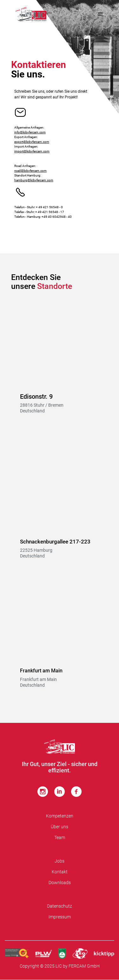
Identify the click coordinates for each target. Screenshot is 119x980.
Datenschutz (60, 906)
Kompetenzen (60, 816)
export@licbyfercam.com (32, 142)
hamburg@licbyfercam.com (34, 180)
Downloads (60, 883)
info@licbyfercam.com (30, 132)
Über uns (60, 827)
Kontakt (60, 872)
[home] (31, 14)
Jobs (60, 861)
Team (60, 837)
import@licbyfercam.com (32, 151)
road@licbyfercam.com (30, 171)
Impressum (60, 917)
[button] (100, 14)
